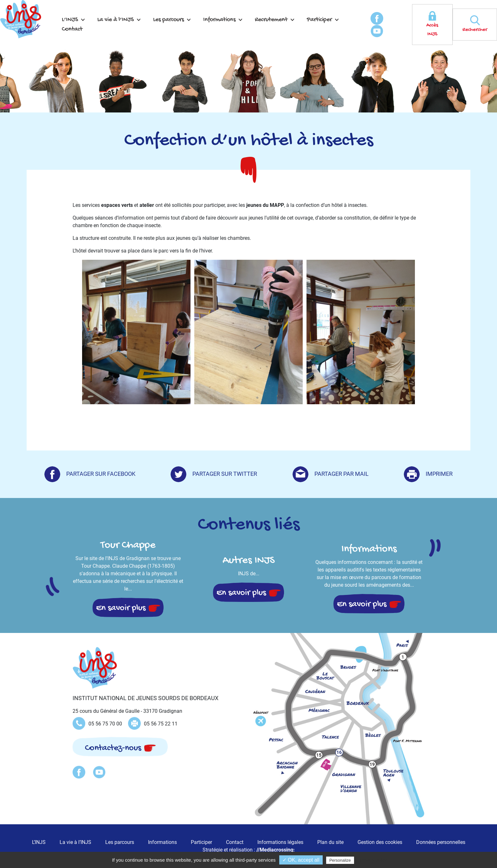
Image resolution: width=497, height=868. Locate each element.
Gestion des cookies (380, 842)
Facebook (377, 18)
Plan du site (330, 842)
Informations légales (280, 842)
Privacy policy (373, 860)
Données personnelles (441, 842)
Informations (219, 20)
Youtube (377, 31)
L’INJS (70, 20)
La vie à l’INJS (116, 20)
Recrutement (271, 20)
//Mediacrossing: (276, 850)
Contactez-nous (113, 748)
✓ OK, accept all (301, 860)
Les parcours (168, 20)
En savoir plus (121, 608)
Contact (72, 29)
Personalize (340, 860)
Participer (319, 20)
